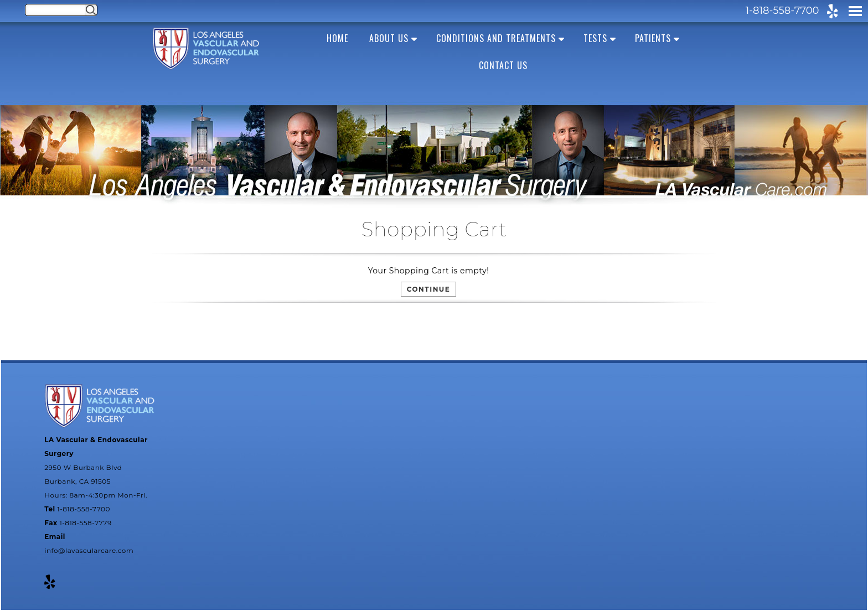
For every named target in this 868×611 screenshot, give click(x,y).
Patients (653, 38)
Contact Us (503, 65)
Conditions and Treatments (496, 38)
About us (389, 38)
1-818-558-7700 (782, 11)
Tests (595, 38)
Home (337, 38)
